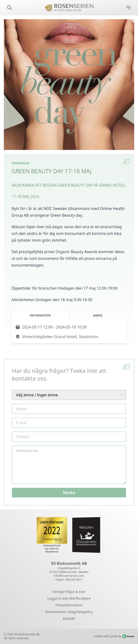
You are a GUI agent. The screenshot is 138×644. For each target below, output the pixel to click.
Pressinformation (69, 605)
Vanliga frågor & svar (69, 592)
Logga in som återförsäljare (69, 598)
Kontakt (69, 618)
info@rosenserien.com (69, 576)
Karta (98, 315)
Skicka (69, 493)
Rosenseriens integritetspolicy (69, 612)
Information (40, 315)
